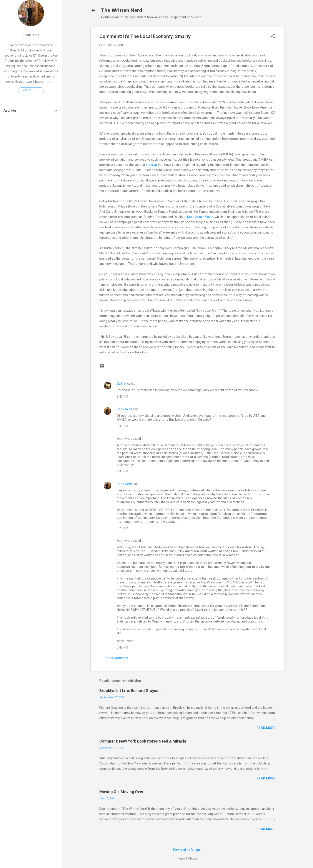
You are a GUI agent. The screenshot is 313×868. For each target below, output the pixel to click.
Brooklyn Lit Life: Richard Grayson (130, 691)
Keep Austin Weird (200, 217)
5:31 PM (122, 471)
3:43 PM (122, 397)
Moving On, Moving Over (121, 792)
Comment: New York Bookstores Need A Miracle (143, 741)
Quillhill (122, 384)
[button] (273, 37)
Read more (266, 728)
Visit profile (31, 90)
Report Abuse (187, 858)
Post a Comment (116, 658)
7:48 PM (122, 647)
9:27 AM (122, 528)
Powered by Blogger (187, 850)
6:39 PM (122, 426)
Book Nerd (124, 409)
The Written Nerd (122, 10)
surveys (152, 165)
